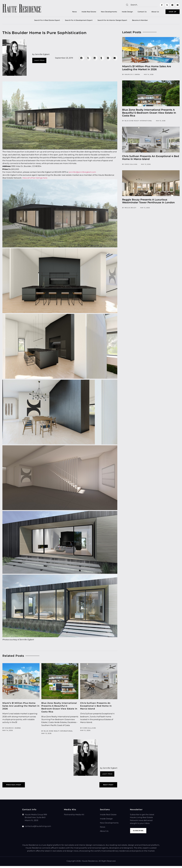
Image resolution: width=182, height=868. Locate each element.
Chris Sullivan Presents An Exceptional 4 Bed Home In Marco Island (96, 707)
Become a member (140, 21)
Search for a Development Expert (79, 21)
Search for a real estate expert (47, 21)
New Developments (102, 12)
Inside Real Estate (82, 12)
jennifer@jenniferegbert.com (82, 173)
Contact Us (135, 12)
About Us (149, 12)
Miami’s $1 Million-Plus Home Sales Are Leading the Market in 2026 (21, 707)
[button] (81, 59)
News (68, 12)
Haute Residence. (90, 863)
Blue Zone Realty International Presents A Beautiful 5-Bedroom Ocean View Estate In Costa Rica (149, 114)
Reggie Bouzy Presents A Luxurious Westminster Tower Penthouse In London (148, 202)
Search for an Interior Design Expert (112, 21)
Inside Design (121, 12)
